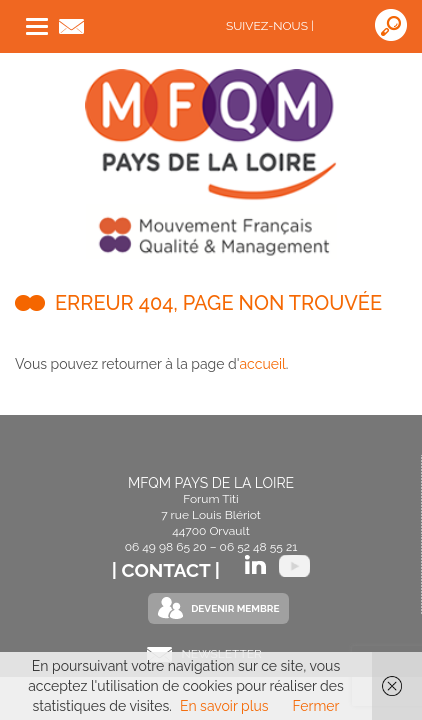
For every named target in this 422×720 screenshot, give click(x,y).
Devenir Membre (235, 608)
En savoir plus (224, 706)
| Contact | (168, 570)
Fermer (316, 706)
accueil (262, 364)
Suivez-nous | (270, 26)
